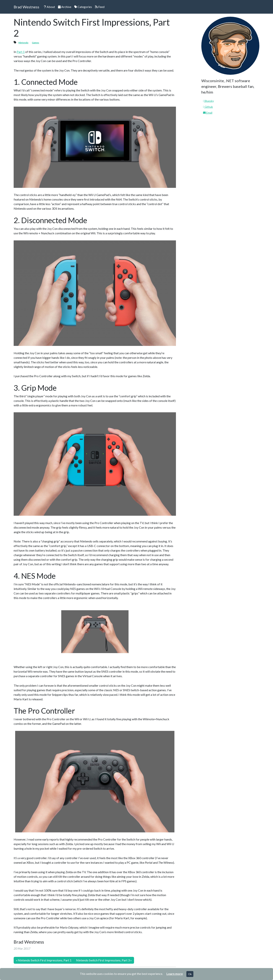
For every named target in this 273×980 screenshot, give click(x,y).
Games (35, 43)
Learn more (175, 974)
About (49, 7)
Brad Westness (26, 7)
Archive (65, 7)
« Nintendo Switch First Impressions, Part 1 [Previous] (44, 960)
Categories (83, 7)
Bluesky (208, 101)
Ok (190, 974)
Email (208, 113)
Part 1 (21, 52)
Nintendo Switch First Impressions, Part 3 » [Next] (104, 960)
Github (208, 107)
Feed (100, 7)
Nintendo (23, 43)
